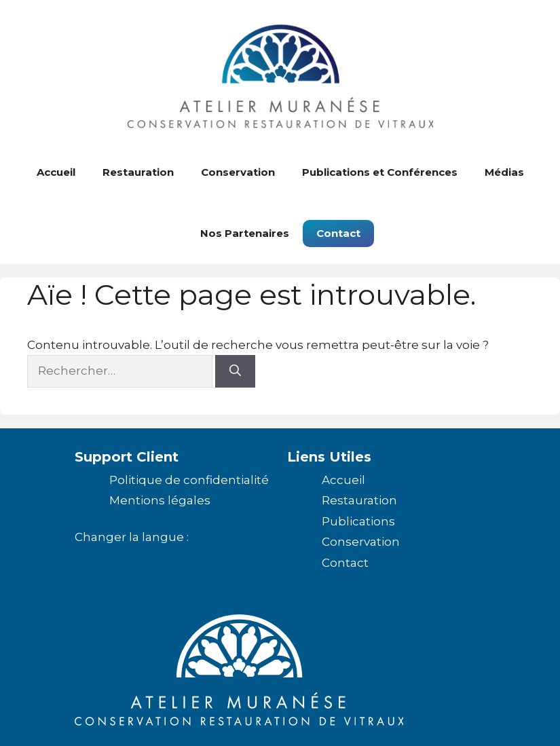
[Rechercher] (235, 371)
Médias (504, 172)
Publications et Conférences (380, 172)
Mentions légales (160, 500)
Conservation (238, 172)
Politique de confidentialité (189, 480)
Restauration (138, 172)
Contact (338, 233)
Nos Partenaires (245, 233)
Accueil (56, 172)
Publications (358, 521)
